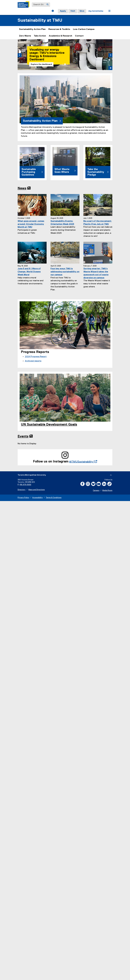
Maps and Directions (37, 490)
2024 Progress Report (36, 357)
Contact (79, 36)
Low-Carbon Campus (84, 29)
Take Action (40, 36)
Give (82, 11)
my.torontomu (96, 11)
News (22, 188)
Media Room (107, 491)
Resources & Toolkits (59, 29)
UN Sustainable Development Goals (49, 425)
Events (23, 436)
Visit (73, 11)
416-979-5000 (25, 485)
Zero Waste (25, 36)
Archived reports (33, 361)
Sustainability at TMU (40, 20)
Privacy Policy (23, 498)
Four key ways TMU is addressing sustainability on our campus (65, 272)
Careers (96, 491)
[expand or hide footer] (111, 475)
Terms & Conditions (54, 498)
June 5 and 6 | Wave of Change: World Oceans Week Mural (29, 272)
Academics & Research (60, 36)
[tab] (63, 64)
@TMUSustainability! (83, 462)
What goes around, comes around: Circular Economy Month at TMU (31, 224)
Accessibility (37, 498)
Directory (22, 490)
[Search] (47, 5)
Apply (63, 11)
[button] (53, 11)
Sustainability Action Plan (32, 29)
